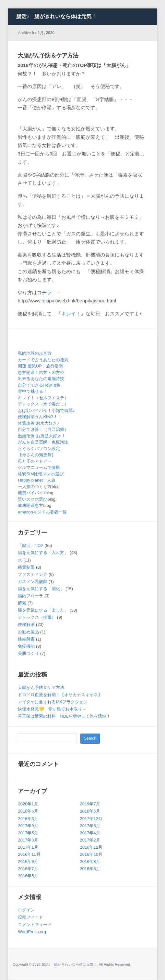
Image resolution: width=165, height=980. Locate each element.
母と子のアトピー (35, 461)
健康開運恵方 (30, 505)
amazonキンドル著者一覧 (42, 512)
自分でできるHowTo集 (39, 385)
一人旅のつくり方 (35, 487)
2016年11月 (29, 854)
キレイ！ (71, 314)
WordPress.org (32, 932)
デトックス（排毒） (37, 617)
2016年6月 (90, 869)
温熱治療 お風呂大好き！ (42, 436)
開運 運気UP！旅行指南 (40, 366)
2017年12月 (91, 819)
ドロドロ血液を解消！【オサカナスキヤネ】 (60, 695)
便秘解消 (26, 624)
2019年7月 (90, 804)
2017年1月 (28, 847)
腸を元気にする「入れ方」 (43, 553)
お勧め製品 (28, 632)
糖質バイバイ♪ (32, 493)
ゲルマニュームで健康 (39, 467)
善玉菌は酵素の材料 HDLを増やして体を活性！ (64, 716)
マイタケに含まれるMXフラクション (53, 702)
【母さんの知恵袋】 (37, 455)
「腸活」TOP (30, 545)
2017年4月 (90, 833)
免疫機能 (26, 646)
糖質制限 (26, 567)
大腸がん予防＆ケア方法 (48, 56)
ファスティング (33, 574)
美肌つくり (28, 653)
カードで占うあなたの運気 (43, 360)
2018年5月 (90, 811)
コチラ (44, 292)
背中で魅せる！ (33, 391)
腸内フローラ (30, 596)
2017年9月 (28, 826)
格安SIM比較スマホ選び (41, 474)
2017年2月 (90, 840)
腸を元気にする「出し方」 (43, 610)
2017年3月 (28, 840)
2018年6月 (28, 811)
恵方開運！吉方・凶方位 (41, 372)
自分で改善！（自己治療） (43, 429)
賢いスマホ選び (33, 499)
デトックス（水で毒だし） (43, 404)
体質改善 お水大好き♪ (38, 423)
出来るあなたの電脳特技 (41, 379)
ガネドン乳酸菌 (33, 582)
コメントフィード (35, 925)
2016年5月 (28, 876)
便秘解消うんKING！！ (40, 417)
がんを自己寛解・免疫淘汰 (43, 442)
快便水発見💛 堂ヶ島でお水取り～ (52, 709)
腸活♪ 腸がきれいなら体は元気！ (56, 16)
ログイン (26, 910)
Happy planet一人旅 (37, 480)
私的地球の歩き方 (35, 353)
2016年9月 (28, 861)
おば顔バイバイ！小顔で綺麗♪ (46, 411)
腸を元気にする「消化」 (41, 589)
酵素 (22, 603)
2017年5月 (28, 833)
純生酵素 (26, 639)
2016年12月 (91, 847)
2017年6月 (90, 826)
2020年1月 (28, 804)
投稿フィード (30, 917)
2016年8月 (90, 861)
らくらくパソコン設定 (39, 449)
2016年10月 (91, 854)
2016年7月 (28, 869)
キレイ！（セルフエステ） (43, 398)
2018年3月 (28, 819)
